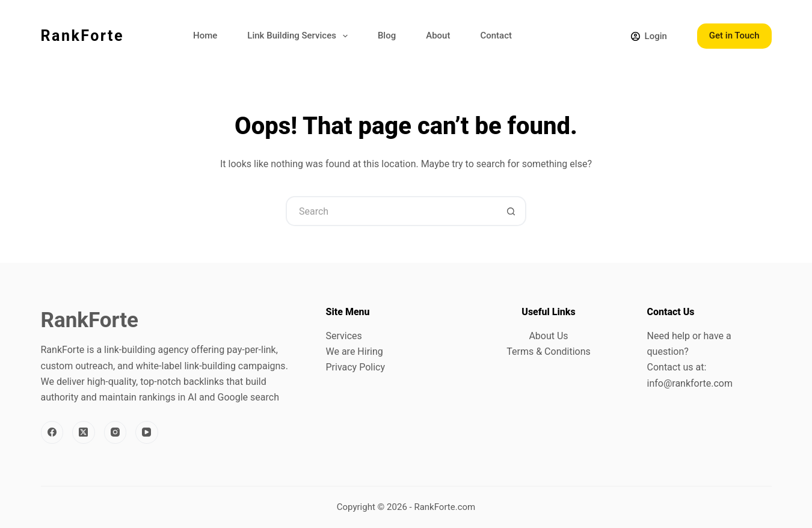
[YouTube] (147, 432)
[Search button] (511, 211)
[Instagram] (115, 432)
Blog (387, 35)
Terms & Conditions (549, 351)
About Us (548, 336)
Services (344, 336)
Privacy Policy (356, 367)
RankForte (83, 36)
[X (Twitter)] (84, 432)
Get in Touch (734, 35)
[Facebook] (52, 432)
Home (205, 35)
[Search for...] (391, 211)
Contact (496, 35)
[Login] (649, 36)
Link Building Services (300, 36)
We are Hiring (355, 351)
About (438, 35)
